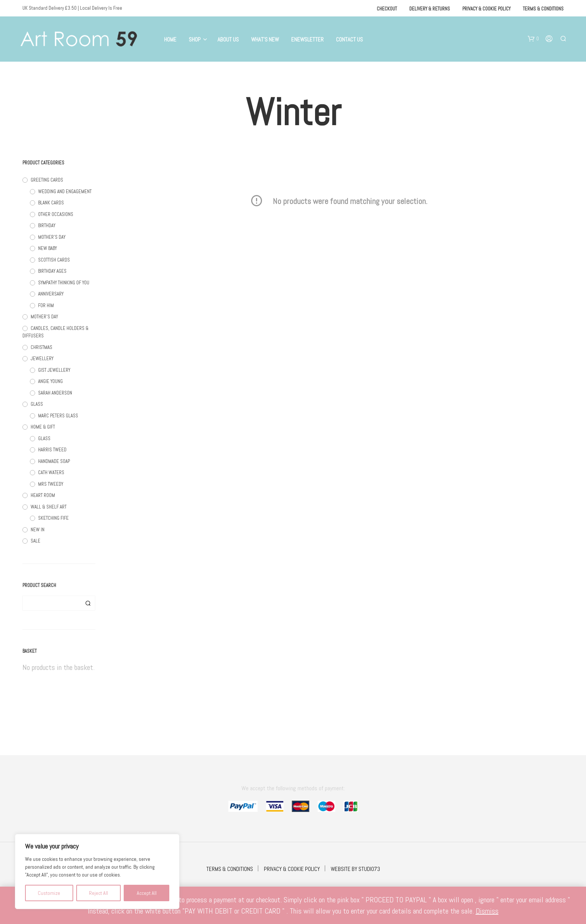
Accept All (147, 893)
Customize (49, 893)
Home (170, 39)
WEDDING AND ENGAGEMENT (65, 191)
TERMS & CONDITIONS (230, 869)
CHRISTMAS (41, 347)
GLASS (37, 404)
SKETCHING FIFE (53, 518)
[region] (97, 872)
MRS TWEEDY (51, 484)
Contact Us (349, 39)
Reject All (98, 893)
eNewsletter (307, 39)
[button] (533, 39)
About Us (228, 39)
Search (88, 603)
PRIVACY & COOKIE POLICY (292, 869)
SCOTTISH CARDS (54, 260)
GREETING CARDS (47, 180)
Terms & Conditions (543, 9)
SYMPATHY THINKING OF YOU (64, 283)
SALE (36, 541)
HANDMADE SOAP (54, 461)
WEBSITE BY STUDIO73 (355, 869)
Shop (195, 39)
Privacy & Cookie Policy (486, 9)
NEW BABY (47, 248)
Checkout (387, 9)
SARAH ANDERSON (55, 393)
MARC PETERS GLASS (58, 416)
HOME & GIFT (43, 427)
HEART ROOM (43, 495)
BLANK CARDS (51, 203)
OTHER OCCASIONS (56, 214)
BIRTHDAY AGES (52, 271)
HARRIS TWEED (52, 450)
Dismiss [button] (487, 911)
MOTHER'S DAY (52, 237)
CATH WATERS (51, 472)
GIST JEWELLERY (54, 370)
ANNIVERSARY (51, 294)
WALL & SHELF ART (49, 507)
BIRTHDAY (47, 225)
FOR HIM (46, 305)
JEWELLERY (42, 359)
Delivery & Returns (430, 9)
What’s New (265, 39)
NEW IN (38, 530)
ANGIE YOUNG (50, 381)
